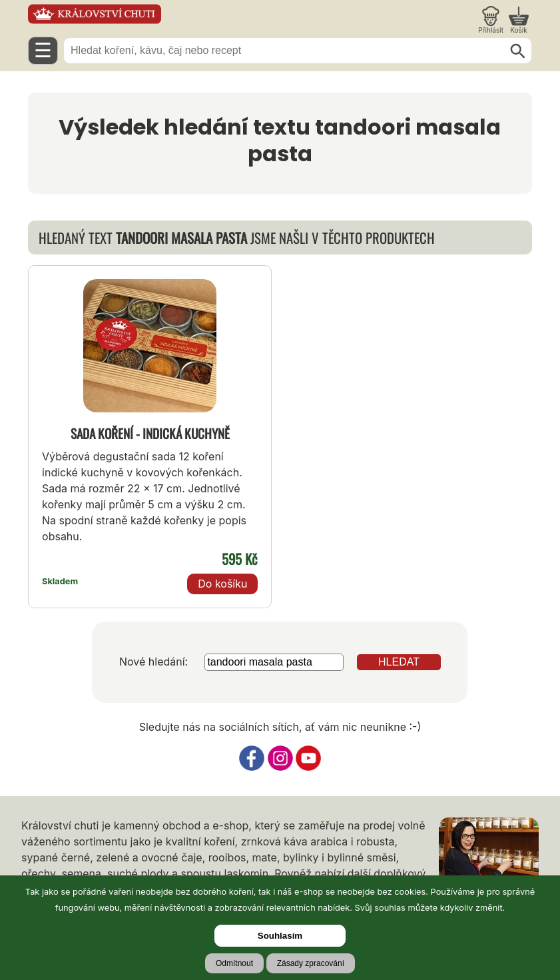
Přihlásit (491, 30)
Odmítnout (234, 963)
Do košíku (222, 584)
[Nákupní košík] (519, 20)
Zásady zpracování (311, 963)
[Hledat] (518, 51)
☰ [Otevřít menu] (43, 50)
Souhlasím (280, 936)
